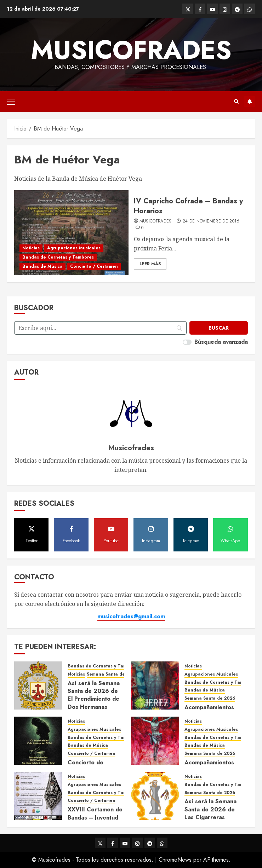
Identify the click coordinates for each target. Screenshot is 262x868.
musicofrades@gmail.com (131, 616)
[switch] (187, 342)
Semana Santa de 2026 (112, 674)
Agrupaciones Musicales (74, 248)
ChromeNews (175, 860)
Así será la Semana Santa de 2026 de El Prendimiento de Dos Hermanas (94, 695)
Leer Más (150, 264)
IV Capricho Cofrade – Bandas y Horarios (188, 206)
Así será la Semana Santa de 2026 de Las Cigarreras (210, 809)
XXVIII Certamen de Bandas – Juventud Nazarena (95, 817)
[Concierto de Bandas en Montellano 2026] (38, 741)
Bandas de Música (42, 266)
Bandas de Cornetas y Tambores (58, 257)
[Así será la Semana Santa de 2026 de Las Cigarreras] (155, 796)
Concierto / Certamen (94, 266)
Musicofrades (131, 50)
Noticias (31, 248)
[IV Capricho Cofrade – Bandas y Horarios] (71, 233)
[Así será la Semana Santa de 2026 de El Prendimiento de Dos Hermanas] (38, 685)
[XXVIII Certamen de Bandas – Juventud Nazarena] (38, 796)
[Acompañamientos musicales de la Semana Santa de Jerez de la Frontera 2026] (155, 685)
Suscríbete (250, 102)
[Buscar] (219, 328)
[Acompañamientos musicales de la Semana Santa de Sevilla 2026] (155, 741)
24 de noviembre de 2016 (211, 221)
